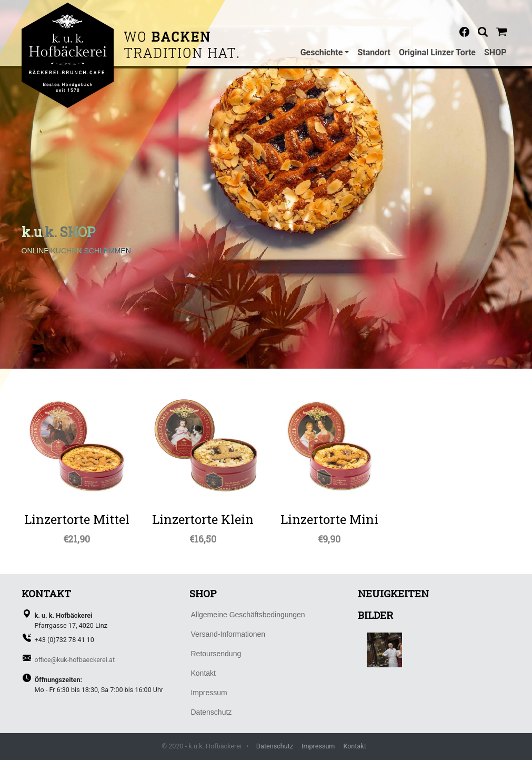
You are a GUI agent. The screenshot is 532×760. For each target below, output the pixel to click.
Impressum (318, 746)
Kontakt (354, 746)
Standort (374, 52)
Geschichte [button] (322, 52)
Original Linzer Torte (437, 52)
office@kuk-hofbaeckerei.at (75, 660)
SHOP (495, 52)
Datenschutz (275, 746)
